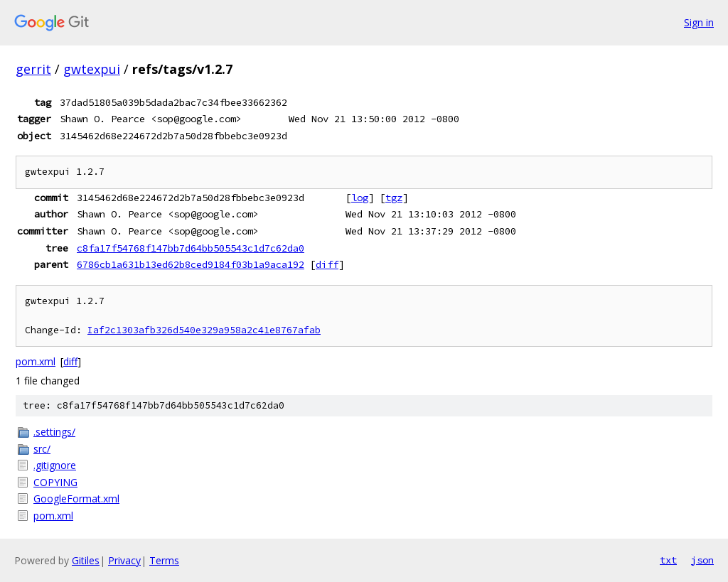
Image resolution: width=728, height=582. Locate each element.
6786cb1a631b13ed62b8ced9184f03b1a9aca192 (191, 264)
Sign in (699, 22)
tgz (394, 198)
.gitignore (55, 465)
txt (668, 560)
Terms (164, 560)
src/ (42, 449)
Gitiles (86, 560)
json (702, 560)
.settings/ (54, 432)
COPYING (55, 482)
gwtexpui (92, 69)
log (360, 198)
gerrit (33, 69)
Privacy (124, 560)
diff (327, 264)
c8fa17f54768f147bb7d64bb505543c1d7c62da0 (191, 248)
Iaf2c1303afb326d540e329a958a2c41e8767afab (204, 330)
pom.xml (36, 361)
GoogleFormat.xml (76, 499)
